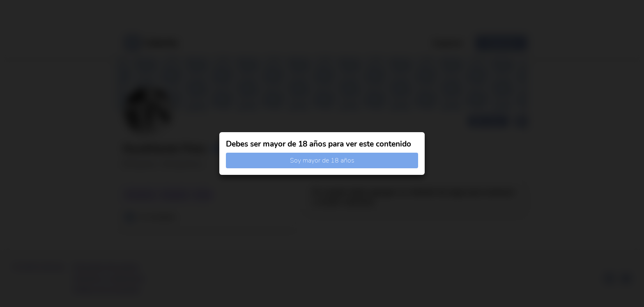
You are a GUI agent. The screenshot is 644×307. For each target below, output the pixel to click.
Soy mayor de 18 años (322, 160)
